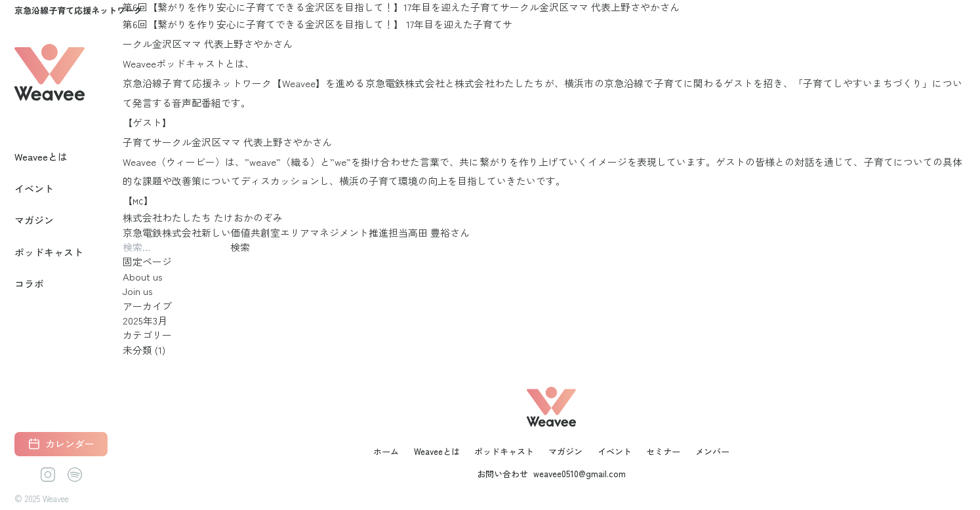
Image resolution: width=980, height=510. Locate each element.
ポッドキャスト (49, 252)
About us (143, 276)
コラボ (29, 284)
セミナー (663, 451)
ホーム (386, 451)
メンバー (712, 451)
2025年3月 (145, 320)
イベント (34, 188)
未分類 (137, 350)
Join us (138, 291)
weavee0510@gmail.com (580, 474)
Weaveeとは (41, 156)
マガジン (34, 220)
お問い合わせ (502, 474)
